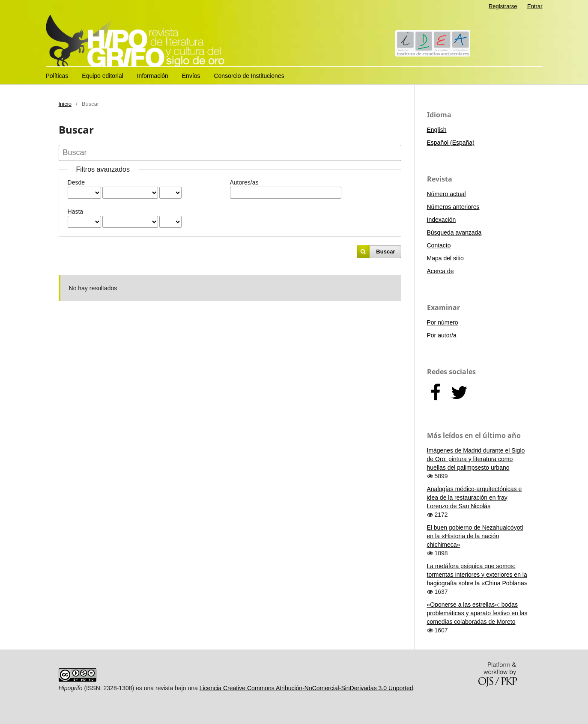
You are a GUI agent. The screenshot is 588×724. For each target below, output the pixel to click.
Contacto (439, 245)
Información (153, 76)
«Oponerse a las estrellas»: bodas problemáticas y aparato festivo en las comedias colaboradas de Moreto (477, 613)
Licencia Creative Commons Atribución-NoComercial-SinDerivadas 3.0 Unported (306, 688)
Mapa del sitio (445, 258)
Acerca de (440, 271)
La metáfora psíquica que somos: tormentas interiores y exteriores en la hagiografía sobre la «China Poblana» (477, 575)
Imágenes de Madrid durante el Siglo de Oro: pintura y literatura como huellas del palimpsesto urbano (476, 459)
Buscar (385, 252)
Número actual (446, 194)
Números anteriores (453, 207)
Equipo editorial (103, 76)
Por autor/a (442, 335)
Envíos (191, 76)
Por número (443, 322)
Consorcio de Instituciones (249, 76)
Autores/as (244, 182)
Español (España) (451, 143)
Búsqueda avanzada (454, 232)
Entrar (535, 6)
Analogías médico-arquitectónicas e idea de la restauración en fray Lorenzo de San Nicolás (475, 498)
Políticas (57, 76)
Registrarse (503, 6)
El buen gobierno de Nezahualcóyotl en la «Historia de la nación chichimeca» (475, 536)
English (437, 130)
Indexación (442, 220)
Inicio (65, 104)
